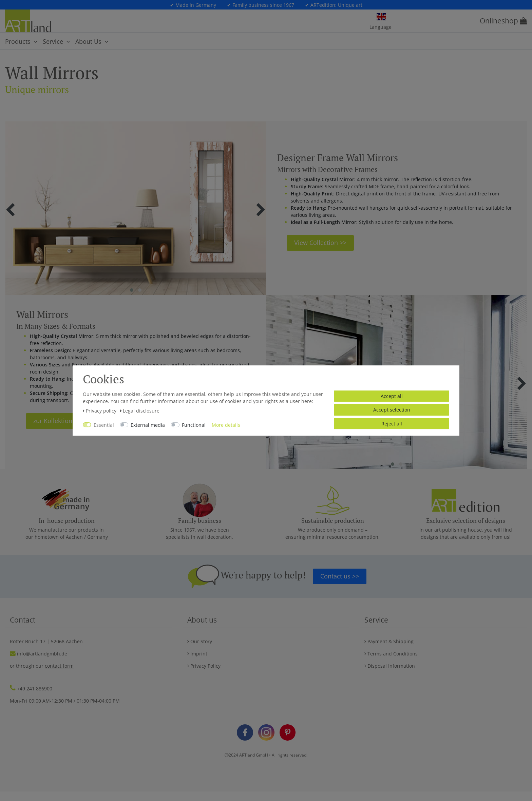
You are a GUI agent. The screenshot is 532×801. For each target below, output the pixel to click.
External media (148, 425)
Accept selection (392, 410)
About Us (88, 41)
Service (53, 41)
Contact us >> (340, 576)
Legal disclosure (140, 411)
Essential (104, 425)
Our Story (200, 641)
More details (226, 425)
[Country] (381, 17)
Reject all (392, 424)
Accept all (392, 396)
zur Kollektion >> (57, 421)
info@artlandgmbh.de (42, 654)
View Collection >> (320, 243)
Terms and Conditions (391, 654)
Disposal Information (390, 666)
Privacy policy (100, 411)
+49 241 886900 (35, 689)
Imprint (197, 654)
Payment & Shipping (389, 641)
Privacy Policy (204, 666)
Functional (194, 425)
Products (18, 41)
